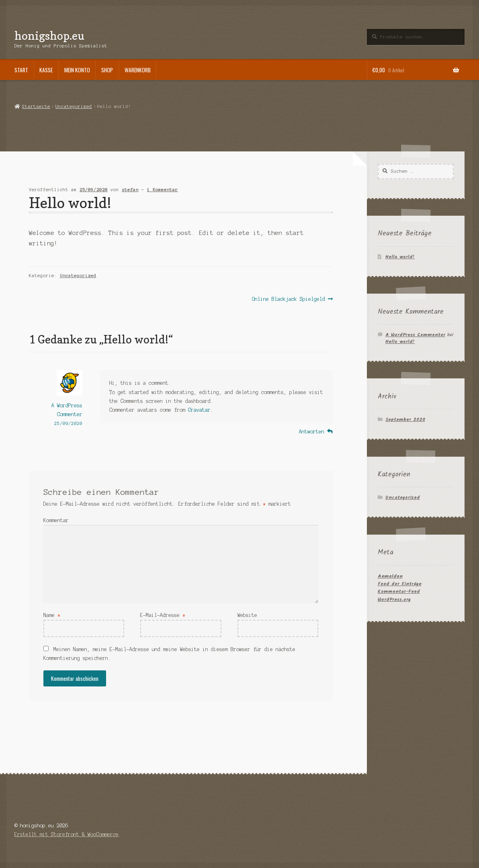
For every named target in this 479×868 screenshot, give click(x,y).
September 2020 (405, 420)
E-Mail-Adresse (163, 615)
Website (247, 615)
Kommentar (56, 520)
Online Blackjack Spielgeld (289, 299)
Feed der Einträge (400, 584)
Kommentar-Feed (399, 591)
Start (21, 70)
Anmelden (390, 576)
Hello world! (400, 257)
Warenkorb (138, 70)
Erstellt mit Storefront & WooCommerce (67, 834)
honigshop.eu (49, 36)
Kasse (46, 70)
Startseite (36, 106)
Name (52, 615)
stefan (130, 190)
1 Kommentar (163, 190)
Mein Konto (77, 70)
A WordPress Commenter (415, 335)
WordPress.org (394, 599)
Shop (107, 70)
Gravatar (199, 410)
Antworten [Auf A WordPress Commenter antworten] (312, 432)
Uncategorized (74, 106)
